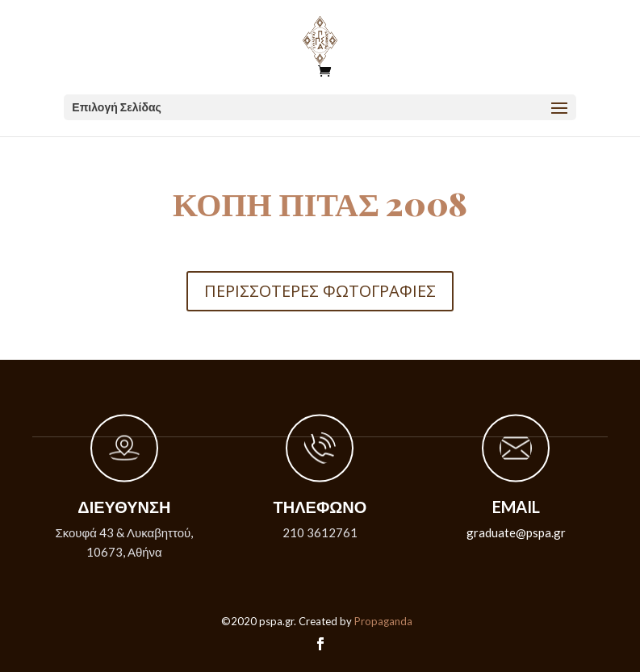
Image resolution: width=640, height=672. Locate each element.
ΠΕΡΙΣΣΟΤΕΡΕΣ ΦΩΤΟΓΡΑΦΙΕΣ (320, 291)
